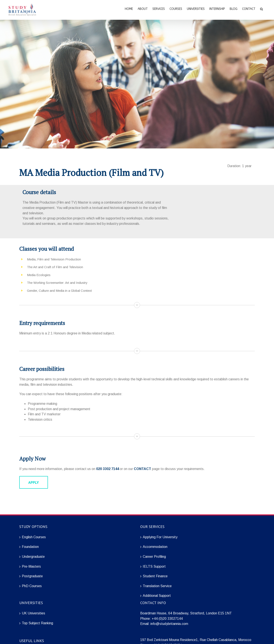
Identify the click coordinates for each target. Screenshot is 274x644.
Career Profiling (154, 557)
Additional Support (157, 596)
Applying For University (160, 537)
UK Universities (34, 613)
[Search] (261, 9)
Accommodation (155, 547)
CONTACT (142, 469)
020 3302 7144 (108, 469)
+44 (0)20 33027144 (167, 619)
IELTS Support (154, 566)
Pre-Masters (31, 566)
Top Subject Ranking (37, 623)
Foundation (30, 547)
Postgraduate (32, 576)
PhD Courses (32, 586)
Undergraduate (33, 557)
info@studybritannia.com (169, 624)
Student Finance (155, 576)
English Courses (34, 537)
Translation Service (157, 586)
